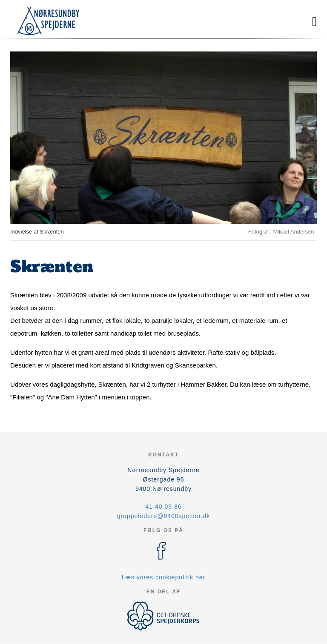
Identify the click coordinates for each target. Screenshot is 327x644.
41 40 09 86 (164, 507)
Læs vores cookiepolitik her (164, 577)
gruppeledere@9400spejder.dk (164, 516)
